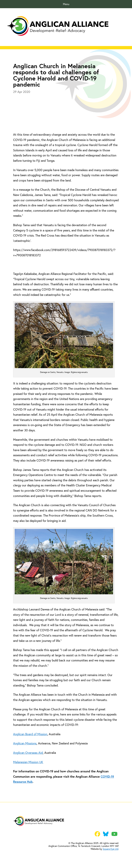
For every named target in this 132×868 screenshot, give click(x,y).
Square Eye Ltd (111, 849)
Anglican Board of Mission (30, 734)
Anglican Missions (25, 743)
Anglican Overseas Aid (28, 753)
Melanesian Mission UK (28, 762)
